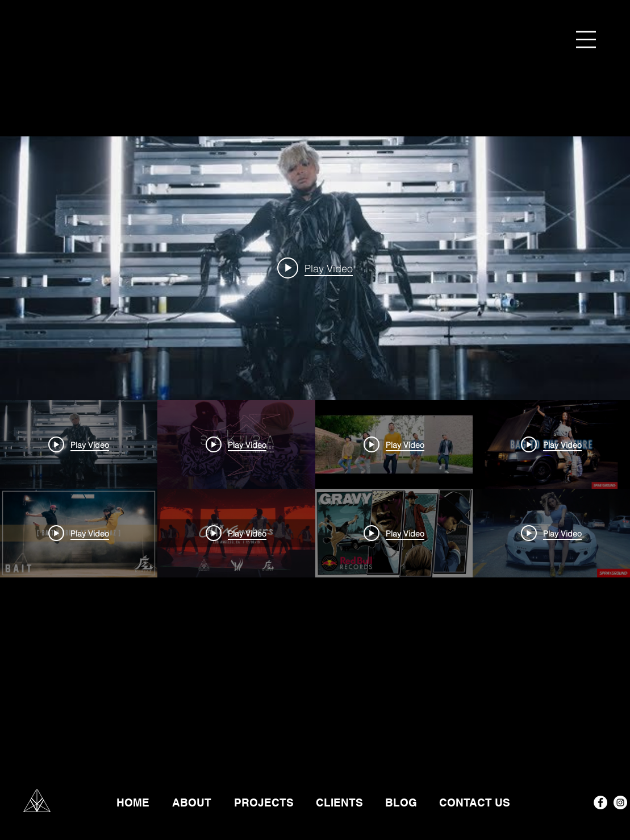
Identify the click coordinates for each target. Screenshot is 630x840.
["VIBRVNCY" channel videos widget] (315, 446)
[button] (586, 39)
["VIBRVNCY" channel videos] (315, 577)
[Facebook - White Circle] (600, 802)
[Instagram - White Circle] (620, 802)
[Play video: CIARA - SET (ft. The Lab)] (315, 268)
